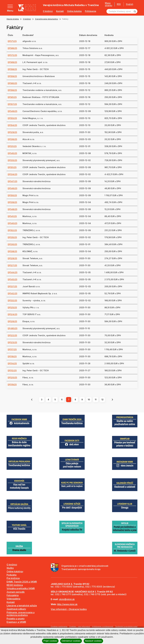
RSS (118, 4)
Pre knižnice (13, 578)
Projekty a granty (16, 619)
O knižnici (48, 11)
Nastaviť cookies (93, 641)
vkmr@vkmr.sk (67, 599)
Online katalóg (74, 11)
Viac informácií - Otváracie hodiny (69, 609)
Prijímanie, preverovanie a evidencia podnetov (21, 614)
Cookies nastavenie (59, 627)
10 (89, 400)
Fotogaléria (13, 595)
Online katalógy (15, 571)
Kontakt (60, 11)
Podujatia (12, 575)
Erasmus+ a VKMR (16, 622)
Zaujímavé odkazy (16, 609)
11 (96, 400)
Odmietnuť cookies (71, 641)
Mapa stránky (108, 4)
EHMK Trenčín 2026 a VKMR (22, 582)
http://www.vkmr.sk (67, 604)
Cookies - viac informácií (80, 627)
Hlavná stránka (13, 19)
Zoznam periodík (16, 592)
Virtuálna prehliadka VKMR (21, 588)
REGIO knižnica (15, 585)
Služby (10, 568)
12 (102, 400)
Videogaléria (13, 599)
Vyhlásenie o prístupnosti (103, 627)
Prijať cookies (50, 641)
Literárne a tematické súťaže (22, 606)
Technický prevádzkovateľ (126, 627)
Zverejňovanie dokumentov (47, 19)
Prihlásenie (91, 11)
